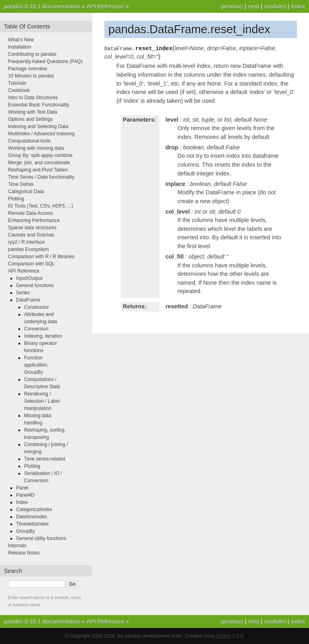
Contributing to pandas (32, 54)
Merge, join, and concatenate (39, 163)
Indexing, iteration (43, 336)
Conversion (36, 329)
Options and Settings (30, 119)
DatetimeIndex (32, 517)
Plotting (16, 199)
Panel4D (25, 495)
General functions (35, 285)
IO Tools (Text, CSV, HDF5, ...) (41, 206)
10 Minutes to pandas (31, 76)
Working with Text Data (33, 112)
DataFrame (28, 300)
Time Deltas (21, 184)
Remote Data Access (30, 213)
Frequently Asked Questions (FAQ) (45, 61)
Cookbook (19, 90)
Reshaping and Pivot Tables (38, 170)
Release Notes (24, 553)
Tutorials (17, 83)
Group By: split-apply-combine (40, 155)
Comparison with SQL (32, 264)
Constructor (37, 307)
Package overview (27, 69)
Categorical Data (26, 192)
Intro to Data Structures (33, 98)
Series (23, 293)
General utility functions (41, 538)
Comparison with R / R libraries (41, 257)
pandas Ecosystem (28, 249)
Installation (19, 47)
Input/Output (29, 278)
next (253, 6)
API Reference (106, 6)
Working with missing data (36, 148)
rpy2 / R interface (26, 242)
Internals (17, 546)
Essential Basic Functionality (39, 105)
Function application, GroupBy (36, 365)
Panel (22, 488)
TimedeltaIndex (33, 524)
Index (22, 502)
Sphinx (224, 636)
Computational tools (29, 141)
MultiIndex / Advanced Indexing (41, 134)
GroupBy (25, 531)
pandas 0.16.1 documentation (42, 6)
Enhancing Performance (34, 220)
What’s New (21, 40)
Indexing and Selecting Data (38, 126)
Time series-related (45, 459)
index (298, 6)
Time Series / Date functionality (41, 177)
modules (275, 6)
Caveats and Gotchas (31, 235)
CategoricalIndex (34, 509)
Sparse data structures (32, 228)
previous (232, 6)
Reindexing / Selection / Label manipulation (42, 401)
